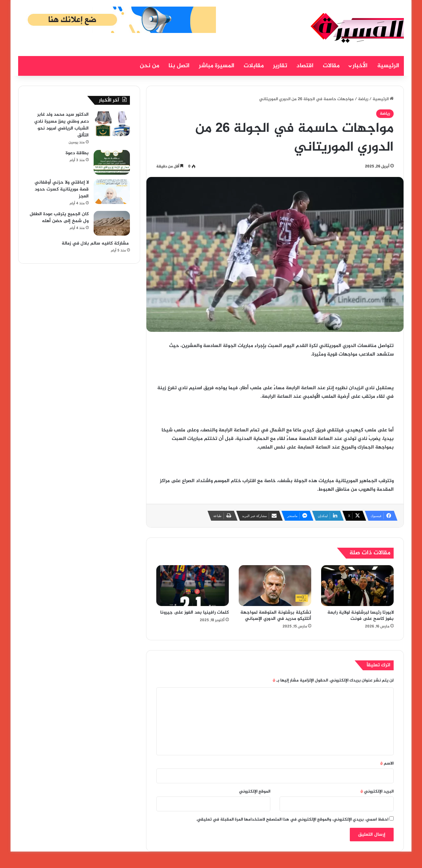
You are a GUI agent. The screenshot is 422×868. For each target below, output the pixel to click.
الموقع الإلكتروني (255, 792)
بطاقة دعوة (77, 153)
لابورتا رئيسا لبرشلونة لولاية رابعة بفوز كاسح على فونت (361, 616)
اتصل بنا (179, 66)
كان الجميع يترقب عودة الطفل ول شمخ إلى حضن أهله (59, 217)
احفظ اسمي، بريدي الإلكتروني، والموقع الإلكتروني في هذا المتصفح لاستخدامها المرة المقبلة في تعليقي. (292, 820)
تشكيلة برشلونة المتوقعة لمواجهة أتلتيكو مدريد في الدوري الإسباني (276, 616)
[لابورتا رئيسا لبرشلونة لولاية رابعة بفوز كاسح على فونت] (357, 586)
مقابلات (254, 66)
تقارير (280, 66)
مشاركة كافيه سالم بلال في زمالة (95, 243)
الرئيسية (388, 66)
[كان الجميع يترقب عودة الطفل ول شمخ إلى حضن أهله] (112, 223)
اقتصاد (305, 66)
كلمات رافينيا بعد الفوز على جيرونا (195, 612)
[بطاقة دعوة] (112, 162)
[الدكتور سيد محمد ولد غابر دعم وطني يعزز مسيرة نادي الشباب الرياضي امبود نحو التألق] (112, 124)
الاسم (387, 764)
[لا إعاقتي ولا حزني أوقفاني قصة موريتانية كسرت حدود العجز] (112, 192)
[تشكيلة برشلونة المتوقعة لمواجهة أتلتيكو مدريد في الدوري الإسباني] (275, 586)
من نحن (150, 66)
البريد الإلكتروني (377, 792)
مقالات (331, 66)
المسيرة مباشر (217, 66)
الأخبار (360, 66)
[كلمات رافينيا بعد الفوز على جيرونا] (193, 586)
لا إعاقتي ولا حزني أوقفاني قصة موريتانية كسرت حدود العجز (62, 189)
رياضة (363, 99)
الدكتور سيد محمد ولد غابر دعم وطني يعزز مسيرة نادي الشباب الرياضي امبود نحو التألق (61, 125)
